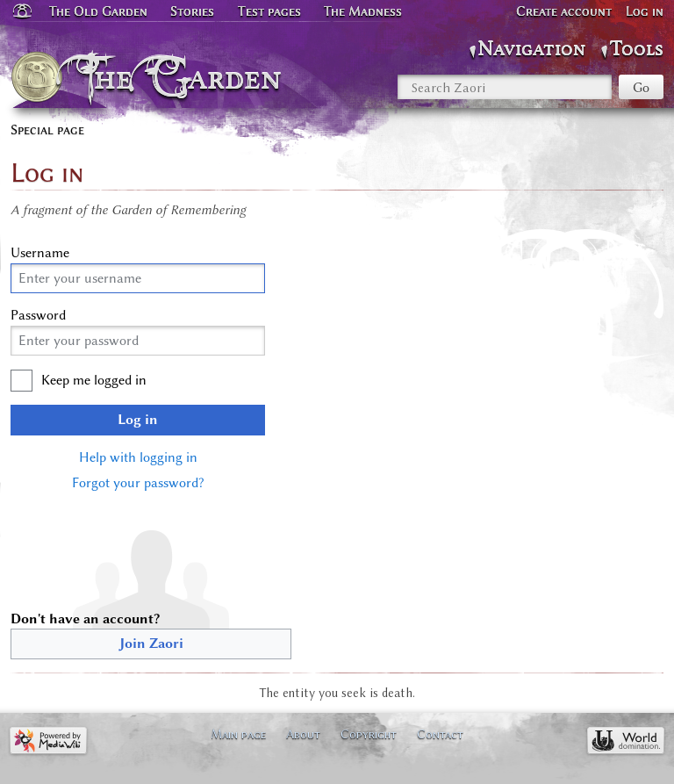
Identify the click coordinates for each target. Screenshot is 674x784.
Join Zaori (151, 644)
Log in (138, 420)
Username (40, 253)
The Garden (185, 77)
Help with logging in (138, 457)
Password (38, 315)
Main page (238, 734)
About (303, 734)
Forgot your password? (138, 483)
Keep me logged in (94, 380)
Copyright (369, 734)
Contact (440, 734)
